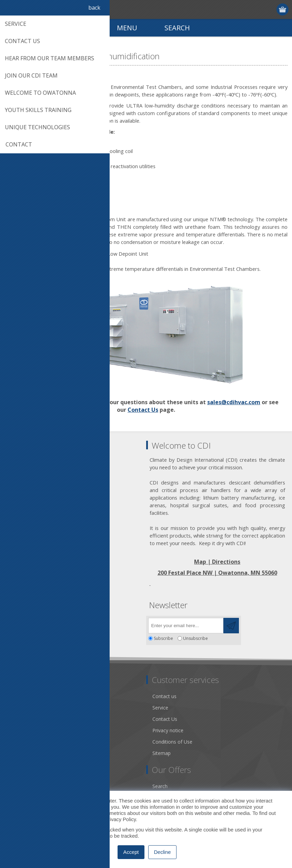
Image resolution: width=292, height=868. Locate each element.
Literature (21, 742)
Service (160, 708)
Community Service (31, 719)
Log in (270, 9)
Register (256, 9)
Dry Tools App (26, 696)
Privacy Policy (120, 819)
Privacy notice (168, 730)
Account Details (27, 786)
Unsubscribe (195, 638)
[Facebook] (13, 624)
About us (20, 708)
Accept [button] (131, 852)
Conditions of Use (172, 742)
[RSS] (70, 624)
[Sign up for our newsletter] (186, 626)
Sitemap (162, 753)
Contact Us (143, 410)
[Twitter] (32, 624)
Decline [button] (163, 852)
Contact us (164, 696)
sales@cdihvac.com (234, 402)
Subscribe (163, 638)
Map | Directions (217, 562)
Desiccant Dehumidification (40, 730)
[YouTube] (51, 624)
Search (160, 786)
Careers (18, 753)
